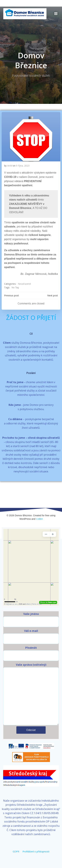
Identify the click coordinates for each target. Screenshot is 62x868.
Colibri (39, 519)
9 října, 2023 (23, 166)
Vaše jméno (31, 620)
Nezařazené (24, 284)
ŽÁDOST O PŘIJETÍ (31, 318)
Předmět (31, 653)
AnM (10, 166)
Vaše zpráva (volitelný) (31, 694)
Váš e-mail (31, 636)
